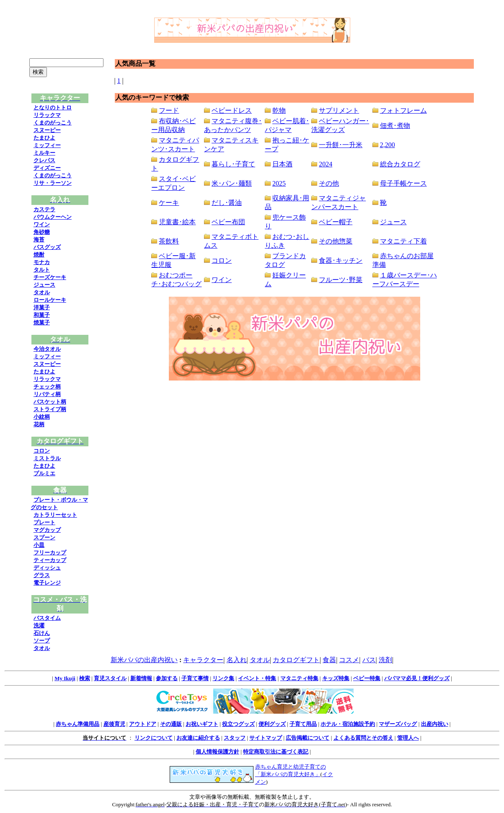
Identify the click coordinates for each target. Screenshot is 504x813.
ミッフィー (47, 145)
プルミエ (44, 473)
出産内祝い (435, 724)
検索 (85, 678)
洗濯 (39, 625)
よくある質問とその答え (363, 738)
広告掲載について (308, 738)
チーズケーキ (50, 277)
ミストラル (47, 458)
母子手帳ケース (403, 183)
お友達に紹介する (198, 738)
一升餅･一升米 (341, 145)
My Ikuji (65, 678)
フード (169, 110)
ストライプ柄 (50, 409)
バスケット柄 (50, 402)
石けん (42, 633)
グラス (42, 575)
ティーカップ (50, 560)
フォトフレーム (403, 110)
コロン (42, 451)
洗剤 (385, 660)
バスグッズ (47, 247)
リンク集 (223, 678)
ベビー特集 (367, 678)
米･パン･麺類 (232, 183)
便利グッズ (272, 724)
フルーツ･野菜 (341, 280)
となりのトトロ (53, 107)
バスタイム (47, 618)
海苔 (39, 239)
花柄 (39, 424)
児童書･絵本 (177, 222)
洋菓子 (42, 307)
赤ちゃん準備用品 (78, 724)
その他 (329, 183)
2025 (279, 183)
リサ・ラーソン (53, 183)
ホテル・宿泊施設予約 (348, 724)
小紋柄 (42, 417)
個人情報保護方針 (217, 752)
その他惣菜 (336, 241)
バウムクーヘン (53, 217)
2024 (326, 164)
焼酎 (39, 255)
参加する (167, 678)
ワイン (42, 224)
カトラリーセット (55, 515)
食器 (329, 660)
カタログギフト (296, 660)
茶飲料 (169, 241)
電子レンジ (47, 583)
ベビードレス (232, 110)
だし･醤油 (227, 203)
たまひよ (44, 138)
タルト (42, 270)
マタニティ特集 (299, 678)
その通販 (171, 724)
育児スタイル (110, 678)
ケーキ (169, 203)
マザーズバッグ (398, 724)
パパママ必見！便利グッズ (417, 678)
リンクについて (154, 738)
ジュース (44, 285)
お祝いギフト (202, 724)
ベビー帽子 (336, 222)
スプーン (44, 537)
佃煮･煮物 (395, 126)
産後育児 (114, 724)
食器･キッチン (341, 260)
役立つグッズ (238, 724)
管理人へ (408, 738)
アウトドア (143, 724)
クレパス (44, 160)
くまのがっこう (53, 123)
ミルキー (44, 153)
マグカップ (47, 530)
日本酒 (282, 164)
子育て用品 (303, 724)
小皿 (39, 545)
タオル (42, 292)
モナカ (42, 262)
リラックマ (47, 115)
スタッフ (235, 738)
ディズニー (47, 168)
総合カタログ (400, 164)
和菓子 (42, 315)
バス (369, 660)
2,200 (388, 145)
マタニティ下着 (403, 241)
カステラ (44, 209)
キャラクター (203, 660)
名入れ (237, 660)
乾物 (279, 110)
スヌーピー (47, 130)
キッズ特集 (336, 678)
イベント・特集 (257, 678)
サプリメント (339, 110)
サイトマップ (266, 738)
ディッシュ (47, 568)
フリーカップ (50, 553)
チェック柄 (47, 387)
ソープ (42, 641)
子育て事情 (195, 678)
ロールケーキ (50, 300)
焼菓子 (42, 322)
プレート (44, 522)
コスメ (349, 660)
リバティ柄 (47, 394)
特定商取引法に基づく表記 (276, 752)
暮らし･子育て (233, 164)
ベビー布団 (228, 222)
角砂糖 (42, 232)
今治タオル (47, 349)
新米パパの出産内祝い (144, 660)
